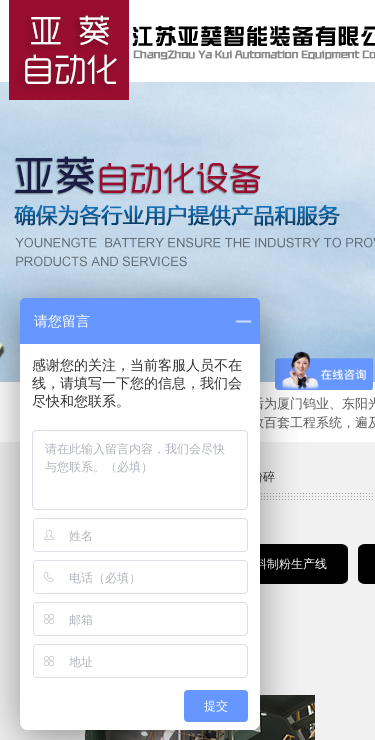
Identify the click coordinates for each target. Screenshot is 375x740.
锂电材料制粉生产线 (273, 564)
